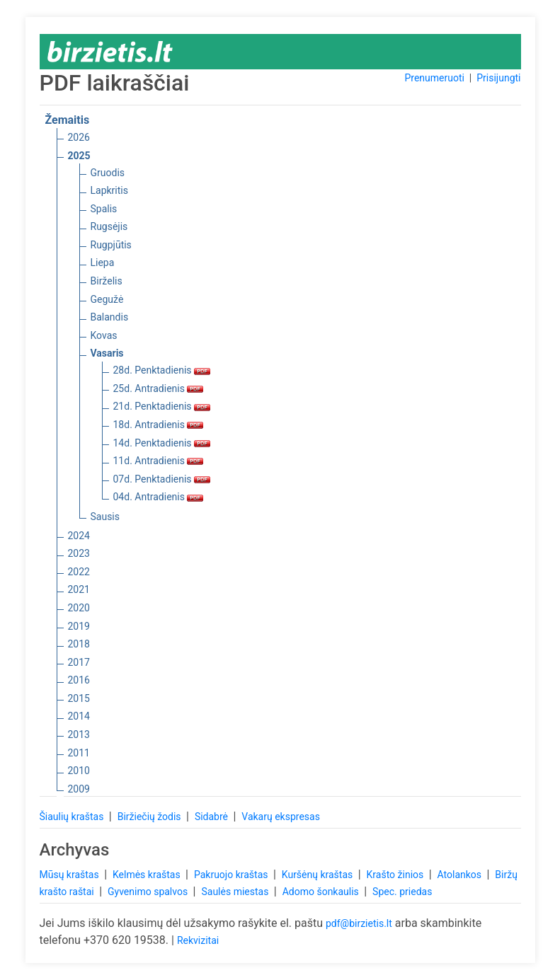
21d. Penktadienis (162, 406)
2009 (79, 789)
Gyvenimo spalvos (149, 892)
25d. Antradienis (159, 388)
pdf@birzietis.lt (359, 923)
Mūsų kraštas (71, 875)
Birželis (107, 281)
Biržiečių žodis (150, 817)
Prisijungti (498, 78)
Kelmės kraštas (148, 875)
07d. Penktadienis (162, 479)
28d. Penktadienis (162, 370)
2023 (79, 553)
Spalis (104, 209)
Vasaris (107, 353)
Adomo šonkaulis (322, 892)
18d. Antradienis (159, 425)
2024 (79, 536)
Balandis (110, 317)
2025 (79, 156)
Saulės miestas (236, 892)
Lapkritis (109, 190)
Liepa (103, 263)
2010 (79, 771)
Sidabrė (213, 817)
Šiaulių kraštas (73, 817)
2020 (79, 608)
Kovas (104, 335)
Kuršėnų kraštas (319, 875)
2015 (79, 698)
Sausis (105, 517)
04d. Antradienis (159, 497)
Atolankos (461, 875)
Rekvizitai (198, 940)
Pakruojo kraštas (232, 875)
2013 (79, 734)
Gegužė (107, 299)
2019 (79, 626)
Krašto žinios (396, 875)
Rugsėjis (109, 226)
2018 (79, 644)
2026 (79, 137)
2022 (79, 572)
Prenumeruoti (434, 78)
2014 (79, 716)
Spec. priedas (402, 892)
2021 (79, 589)
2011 (79, 753)
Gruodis (108, 173)
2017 (79, 662)
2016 (79, 680)
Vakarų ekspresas (281, 817)
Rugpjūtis (111, 245)
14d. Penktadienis (162, 443)
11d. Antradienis (159, 461)
